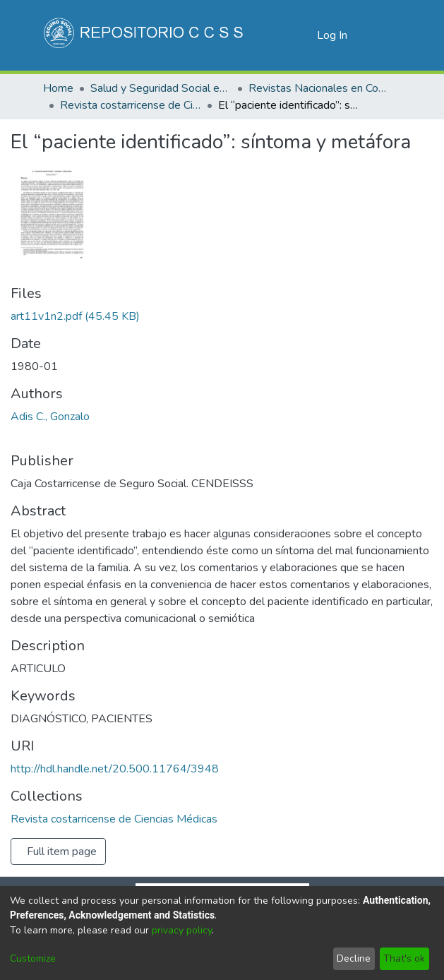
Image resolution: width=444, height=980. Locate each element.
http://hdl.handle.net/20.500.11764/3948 (115, 769)
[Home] (145, 35)
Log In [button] (333, 35)
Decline (354, 958)
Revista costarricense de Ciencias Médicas (131, 105)
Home (58, 88)
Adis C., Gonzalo (50, 417)
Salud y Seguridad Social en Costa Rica (161, 88)
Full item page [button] (62, 851)
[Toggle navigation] (383, 35)
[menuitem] (304, 35)
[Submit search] (283, 35)
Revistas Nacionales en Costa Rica (319, 88)
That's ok (404, 958)
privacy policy (182, 930)
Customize (33, 958)
